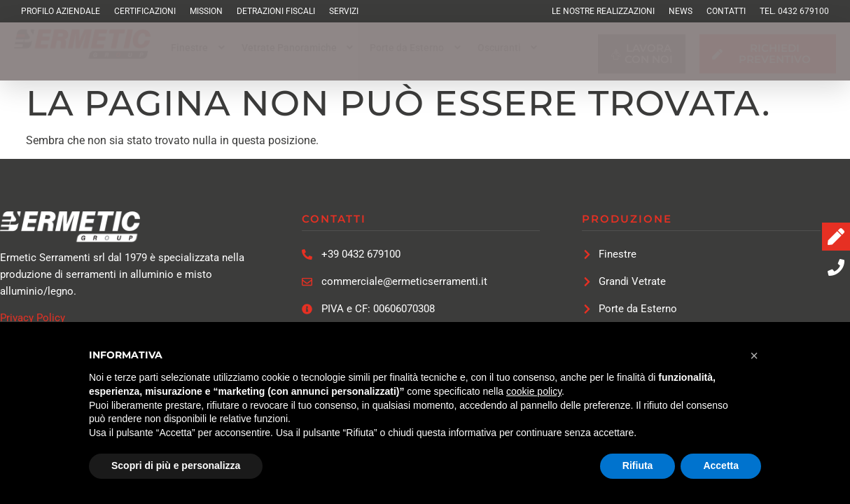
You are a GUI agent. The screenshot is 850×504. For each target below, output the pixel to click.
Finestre (199, 48)
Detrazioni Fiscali (276, 11)
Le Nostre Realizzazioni (603, 11)
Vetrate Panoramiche (299, 48)
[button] (199, 48)
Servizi (344, 11)
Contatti (726, 11)
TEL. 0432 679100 (794, 11)
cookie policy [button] (534, 391)
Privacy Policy (33, 318)
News (681, 11)
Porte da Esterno (417, 48)
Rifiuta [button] (638, 465)
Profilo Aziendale (61, 11)
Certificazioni (145, 11)
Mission (206, 11)
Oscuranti (509, 48)
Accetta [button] (721, 465)
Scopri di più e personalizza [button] (176, 465)
